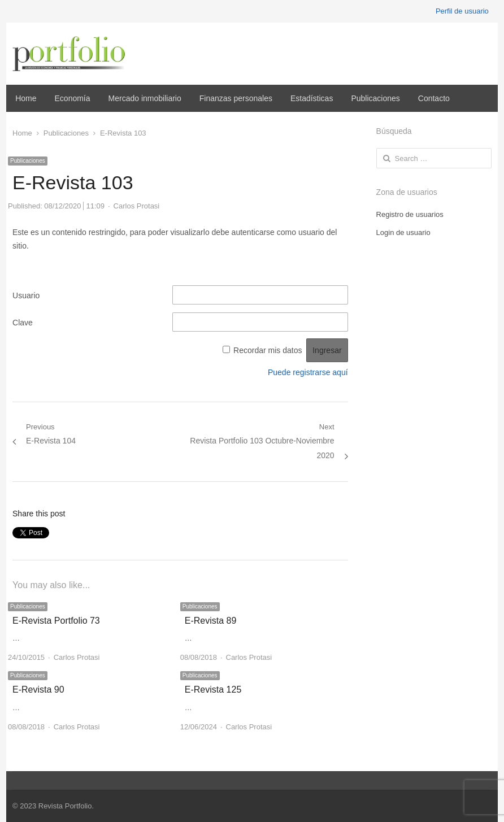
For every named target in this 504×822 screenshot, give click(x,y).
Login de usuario (403, 232)
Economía (73, 98)
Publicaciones (375, 98)
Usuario (26, 295)
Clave (23, 323)
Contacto (434, 98)
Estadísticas (312, 98)
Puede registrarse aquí (308, 372)
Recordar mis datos (268, 350)
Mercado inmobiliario (145, 98)
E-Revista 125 (213, 690)
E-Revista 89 (211, 621)
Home (26, 98)
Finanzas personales (236, 98)
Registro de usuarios (410, 214)
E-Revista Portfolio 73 (56, 621)
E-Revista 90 (38, 690)
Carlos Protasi (137, 206)
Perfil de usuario (462, 11)
